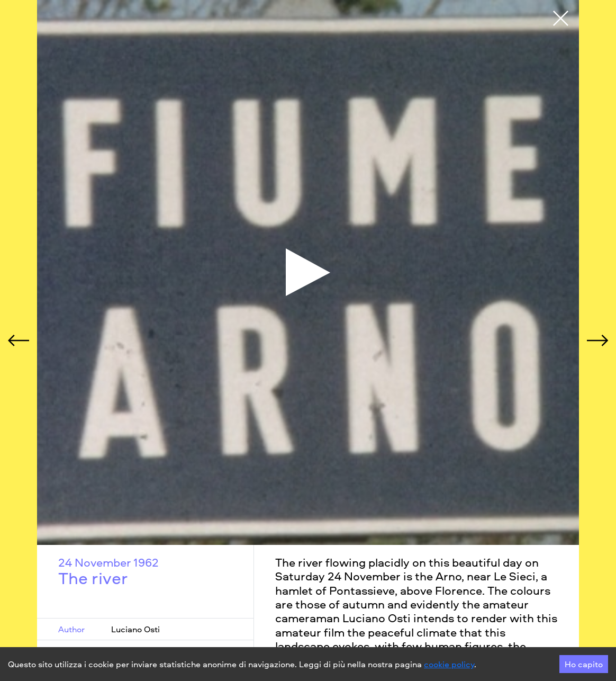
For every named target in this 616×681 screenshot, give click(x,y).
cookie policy (449, 664)
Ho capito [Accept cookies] (584, 664)
